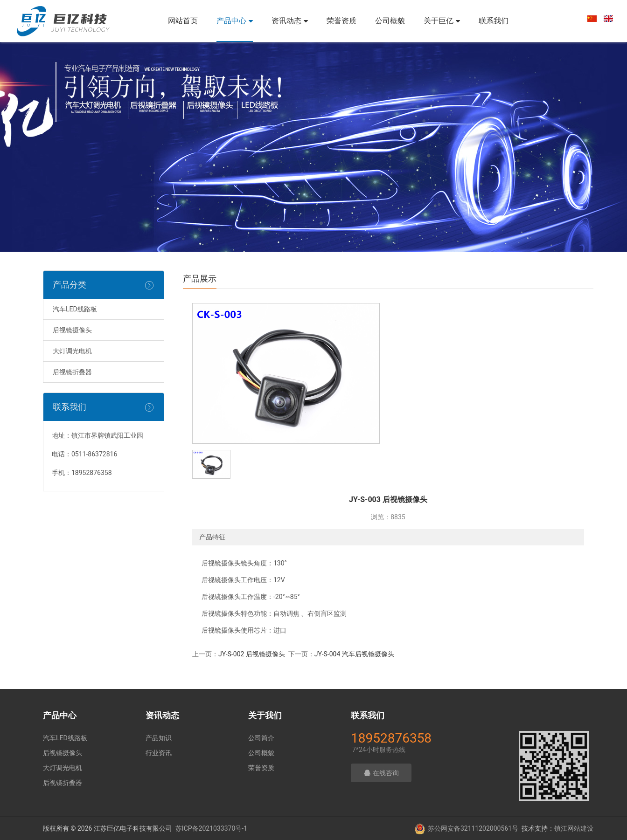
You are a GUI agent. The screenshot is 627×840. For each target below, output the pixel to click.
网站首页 (183, 21)
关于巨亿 (442, 21)
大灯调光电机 (72, 351)
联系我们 (494, 21)
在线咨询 (381, 773)
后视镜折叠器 (72, 372)
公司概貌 (390, 21)
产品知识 (159, 738)
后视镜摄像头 (72, 330)
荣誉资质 (341, 21)
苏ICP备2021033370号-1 (211, 828)
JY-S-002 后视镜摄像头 (252, 654)
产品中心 (235, 21)
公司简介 (261, 738)
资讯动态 (290, 21)
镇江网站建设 (574, 828)
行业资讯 (159, 753)
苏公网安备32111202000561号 (473, 828)
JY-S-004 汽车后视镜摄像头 (354, 654)
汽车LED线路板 (75, 309)
